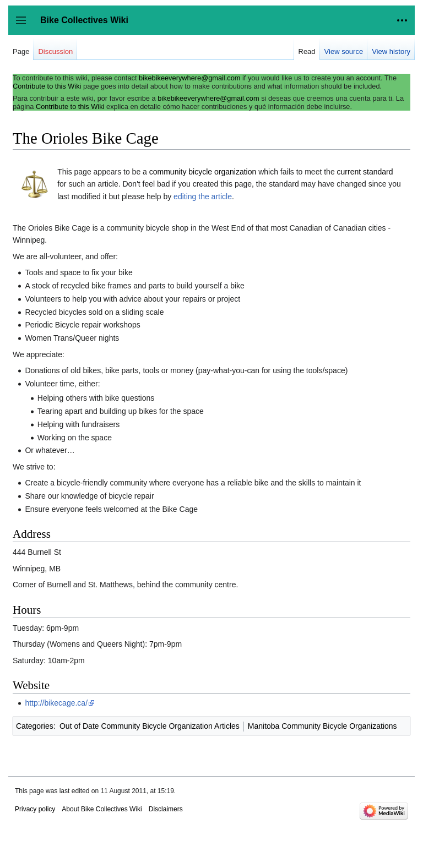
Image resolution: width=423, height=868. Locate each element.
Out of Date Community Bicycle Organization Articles (150, 726)
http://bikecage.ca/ (56, 703)
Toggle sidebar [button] (25, 26)
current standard (365, 172)
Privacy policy (35, 809)
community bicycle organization (203, 172)
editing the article (203, 196)
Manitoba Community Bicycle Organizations (322, 726)
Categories (35, 726)
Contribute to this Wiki (47, 86)
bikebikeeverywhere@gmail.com (189, 78)
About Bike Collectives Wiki (102, 809)
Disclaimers (166, 809)
